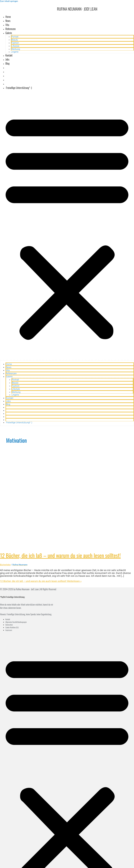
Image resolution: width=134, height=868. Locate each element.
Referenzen (10, 29)
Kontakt (9, 55)
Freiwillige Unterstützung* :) (19, 88)
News (8, 21)
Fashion (15, 43)
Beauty (15, 40)
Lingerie (15, 52)
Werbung (16, 49)
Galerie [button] (9, 33)
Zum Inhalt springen (9, 1)
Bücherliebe (5, 565)
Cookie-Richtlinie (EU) (12, 627)
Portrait (15, 37)
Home (8, 17)
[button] (67, 226)
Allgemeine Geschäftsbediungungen (16, 622)
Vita (7, 25)
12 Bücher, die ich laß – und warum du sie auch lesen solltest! (60, 555)
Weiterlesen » (41, 581)
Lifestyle (15, 46)
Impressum (9, 630)
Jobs (7, 59)
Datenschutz (9, 625)
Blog (8, 63)
